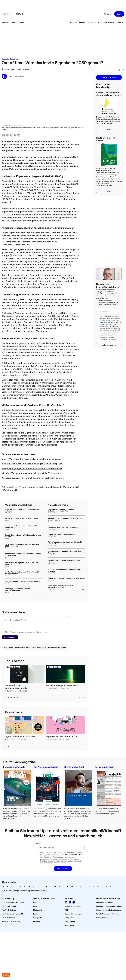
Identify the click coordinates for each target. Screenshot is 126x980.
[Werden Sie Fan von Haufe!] (74, 902)
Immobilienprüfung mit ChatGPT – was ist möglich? (21, 564)
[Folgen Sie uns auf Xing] (70, 902)
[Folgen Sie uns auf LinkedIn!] (66, 902)
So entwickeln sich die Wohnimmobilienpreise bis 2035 (23, 536)
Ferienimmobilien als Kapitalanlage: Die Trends (66, 579)
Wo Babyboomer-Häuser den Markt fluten (22, 518)
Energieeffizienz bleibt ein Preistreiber (63, 527)
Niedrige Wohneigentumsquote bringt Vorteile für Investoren (32, 473)
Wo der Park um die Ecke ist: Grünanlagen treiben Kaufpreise (32, 464)
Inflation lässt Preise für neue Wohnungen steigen (64, 561)
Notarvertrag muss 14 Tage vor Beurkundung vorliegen (22, 510)
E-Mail (39, 844)
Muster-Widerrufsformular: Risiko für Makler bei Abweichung (23, 573)
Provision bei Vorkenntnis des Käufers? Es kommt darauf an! (22, 527)
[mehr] (120, 22)
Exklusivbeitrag (13, 667)
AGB (104, 318)
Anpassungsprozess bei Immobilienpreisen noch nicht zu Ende (33, 478)
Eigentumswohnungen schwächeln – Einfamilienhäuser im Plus (62, 510)
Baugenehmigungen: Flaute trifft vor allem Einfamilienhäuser (32, 469)
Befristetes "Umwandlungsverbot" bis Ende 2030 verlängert (22, 545)
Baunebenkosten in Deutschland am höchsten (23, 581)
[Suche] (108, 14)
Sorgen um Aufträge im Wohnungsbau (63, 535)
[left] (79, 698)
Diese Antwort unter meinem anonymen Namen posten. (27, 632)
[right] (84, 698)
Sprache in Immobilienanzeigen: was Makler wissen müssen (65, 519)
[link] (6, 22)
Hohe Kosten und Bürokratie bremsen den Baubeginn (64, 552)
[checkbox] (3, 632)
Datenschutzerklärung (107, 322)
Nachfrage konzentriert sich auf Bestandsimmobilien (17, 590)
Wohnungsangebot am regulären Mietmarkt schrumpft (65, 543)
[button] (119, 14)
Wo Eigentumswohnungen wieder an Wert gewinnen (64, 570)
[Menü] (20, 14)
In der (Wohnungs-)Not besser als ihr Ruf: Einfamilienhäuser (31, 459)
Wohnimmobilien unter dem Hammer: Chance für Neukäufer (23, 555)
